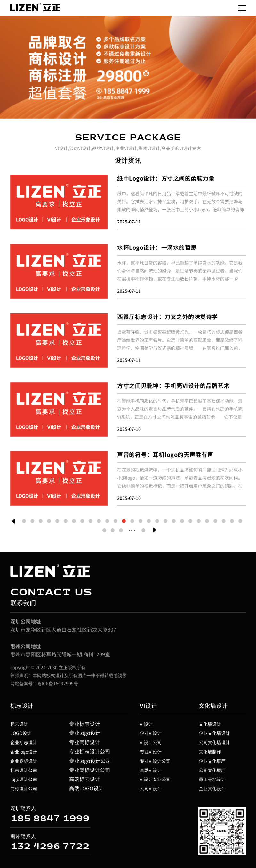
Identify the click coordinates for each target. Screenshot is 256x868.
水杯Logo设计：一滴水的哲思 (157, 249)
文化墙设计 (213, 707)
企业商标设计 (24, 763)
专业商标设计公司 (90, 772)
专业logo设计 (85, 735)
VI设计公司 (151, 744)
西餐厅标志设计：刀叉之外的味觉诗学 (168, 318)
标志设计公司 (24, 772)
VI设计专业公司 (155, 781)
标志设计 (22, 707)
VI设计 (148, 707)
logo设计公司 (24, 781)
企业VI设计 (151, 735)
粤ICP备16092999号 (58, 685)
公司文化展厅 (212, 772)
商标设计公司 (24, 790)
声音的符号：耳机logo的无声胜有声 (165, 456)
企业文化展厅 (212, 763)
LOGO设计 (21, 735)
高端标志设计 (84, 781)
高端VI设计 (151, 772)
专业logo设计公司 (90, 763)
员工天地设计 (212, 781)
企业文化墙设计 (214, 735)
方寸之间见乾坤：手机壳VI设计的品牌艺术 (173, 387)
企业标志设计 (24, 744)
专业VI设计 (151, 754)
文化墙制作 (210, 754)
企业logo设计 (24, 754)
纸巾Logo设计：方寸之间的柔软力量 (166, 178)
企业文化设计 (212, 790)
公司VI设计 (151, 790)
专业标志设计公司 (90, 753)
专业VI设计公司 (155, 763)
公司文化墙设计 (214, 744)
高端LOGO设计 (86, 790)
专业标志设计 (84, 726)
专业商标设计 (84, 744)
